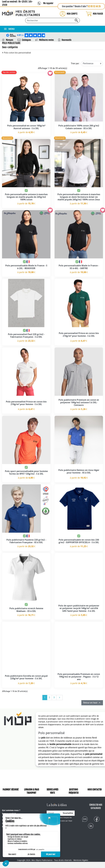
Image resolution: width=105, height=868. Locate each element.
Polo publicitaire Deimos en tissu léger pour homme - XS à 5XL (79, 471)
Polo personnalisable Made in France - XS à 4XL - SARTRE (79, 267)
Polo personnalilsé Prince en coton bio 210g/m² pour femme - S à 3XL (26, 403)
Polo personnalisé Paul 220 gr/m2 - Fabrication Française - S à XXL (26, 336)
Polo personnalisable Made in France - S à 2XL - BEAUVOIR (26, 267)
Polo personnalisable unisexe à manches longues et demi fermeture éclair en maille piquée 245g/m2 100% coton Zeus (79, 197)
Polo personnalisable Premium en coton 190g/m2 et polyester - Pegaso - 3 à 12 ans (79, 677)
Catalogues (26, 40)
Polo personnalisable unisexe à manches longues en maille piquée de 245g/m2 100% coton (26, 197)
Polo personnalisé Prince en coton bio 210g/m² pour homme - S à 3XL (79, 335)
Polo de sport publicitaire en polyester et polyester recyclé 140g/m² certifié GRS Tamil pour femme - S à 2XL (79, 608)
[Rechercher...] (52, 20)
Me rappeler (48, 3)
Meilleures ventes (46, 40)
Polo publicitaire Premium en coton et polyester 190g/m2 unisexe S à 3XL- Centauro (79, 402)
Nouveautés (67, 40)
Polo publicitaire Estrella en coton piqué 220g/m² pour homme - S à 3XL (26, 677)
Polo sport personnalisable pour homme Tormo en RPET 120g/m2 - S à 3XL (26, 473)
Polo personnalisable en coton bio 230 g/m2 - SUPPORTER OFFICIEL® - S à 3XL (79, 541)
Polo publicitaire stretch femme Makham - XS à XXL (26, 610)
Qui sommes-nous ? (11, 808)
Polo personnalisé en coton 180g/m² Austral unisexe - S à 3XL (26, 127)
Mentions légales (81, 866)
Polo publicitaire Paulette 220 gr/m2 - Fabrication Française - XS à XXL (26, 541)
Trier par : (75, 63)
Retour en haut (92, 703)
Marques (10, 40)
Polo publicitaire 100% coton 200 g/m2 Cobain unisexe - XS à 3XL (79, 127)
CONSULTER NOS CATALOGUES (96, 809)
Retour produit (9, 811)
